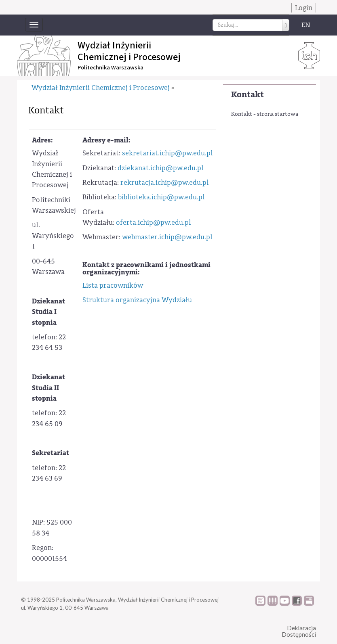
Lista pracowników (113, 285)
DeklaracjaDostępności (299, 631)
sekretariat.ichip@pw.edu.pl (167, 153)
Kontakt (247, 95)
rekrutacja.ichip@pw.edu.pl (165, 183)
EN (306, 25)
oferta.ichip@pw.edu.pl (154, 223)
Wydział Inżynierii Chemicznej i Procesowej (101, 88)
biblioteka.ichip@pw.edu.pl (161, 197)
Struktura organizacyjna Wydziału (137, 300)
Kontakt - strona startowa (265, 114)
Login (304, 8)
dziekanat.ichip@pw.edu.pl (161, 168)
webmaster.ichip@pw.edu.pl (167, 237)
